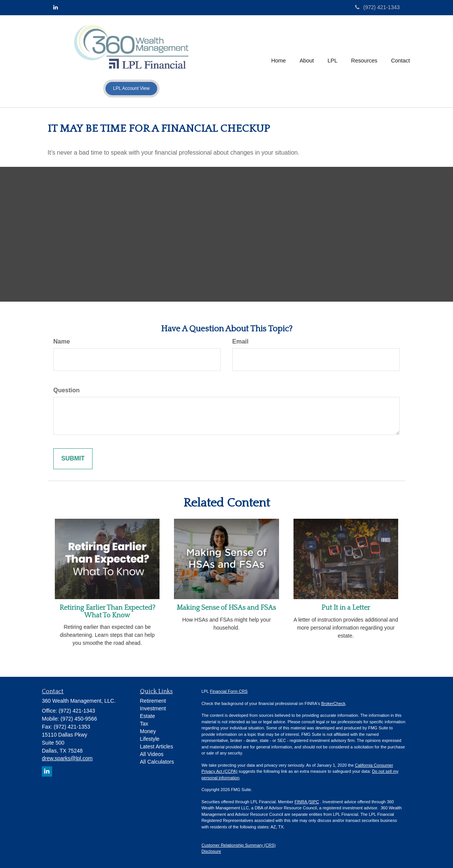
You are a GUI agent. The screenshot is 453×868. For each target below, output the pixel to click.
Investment (153, 708)
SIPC (314, 802)
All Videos (152, 754)
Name (62, 341)
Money (148, 731)
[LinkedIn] (56, 7)
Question (66, 390)
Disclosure (211, 851)
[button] (307, 61)
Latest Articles (157, 747)
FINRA (301, 802)
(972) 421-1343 (377, 7)
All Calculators (157, 762)
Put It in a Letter (346, 608)
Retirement (153, 701)
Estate (148, 716)
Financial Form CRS (229, 691)
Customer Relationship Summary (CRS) (238, 845)
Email (240, 341)
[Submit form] (73, 459)
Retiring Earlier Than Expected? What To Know (107, 612)
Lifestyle (150, 739)
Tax (144, 724)
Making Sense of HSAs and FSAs (226, 608)
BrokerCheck (333, 703)
